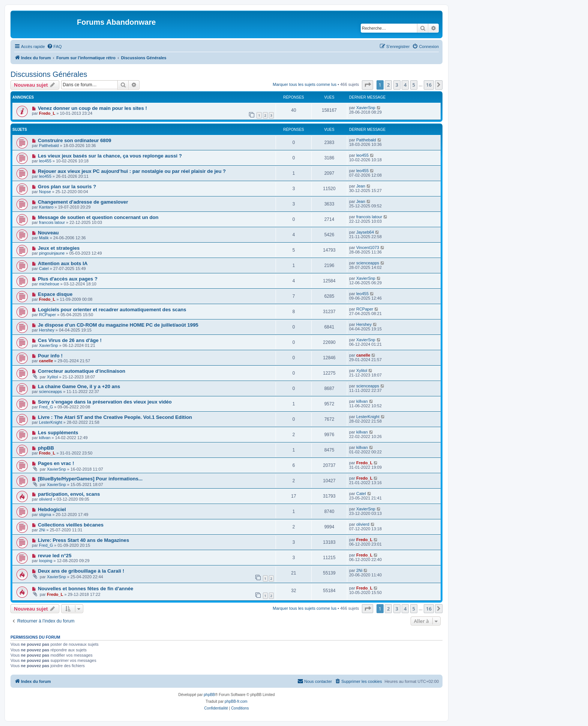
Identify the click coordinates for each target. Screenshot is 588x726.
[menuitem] (54, 46)
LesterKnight (51, 422)
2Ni (42, 530)
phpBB (46, 448)
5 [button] (414, 85)
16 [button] (429, 85)
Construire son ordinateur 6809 (75, 140)
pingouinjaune (52, 253)
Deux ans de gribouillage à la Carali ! (81, 571)
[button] (367, 85)
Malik (44, 238)
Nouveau (48, 233)
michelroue (49, 284)
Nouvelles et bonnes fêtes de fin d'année (86, 589)
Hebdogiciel (52, 509)
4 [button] (405, 85)
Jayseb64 (365, 232)
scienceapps (368, 263)
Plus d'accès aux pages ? (68, 279)
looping (46, 561)
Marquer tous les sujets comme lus (304, 84)
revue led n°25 (55, 556)
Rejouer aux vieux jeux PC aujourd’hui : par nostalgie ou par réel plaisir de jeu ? (132, 171)
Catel (44, 268)
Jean (361, 186)
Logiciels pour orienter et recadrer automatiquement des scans (112, 310)
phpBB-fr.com (236, 701)
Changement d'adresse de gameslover (83, 202)
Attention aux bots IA (63, 263)
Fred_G (46, 407)
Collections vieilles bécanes (71, 525)
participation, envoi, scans (69, 494)
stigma (45, 514)
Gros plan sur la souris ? (67, 187)
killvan (362, 401)
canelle (46, 361)
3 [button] (397, 85)
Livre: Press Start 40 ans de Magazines (83, 540)
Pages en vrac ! (56, 463)
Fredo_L (47, 113)
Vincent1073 (368, 247)
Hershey (47, 330)
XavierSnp (366, 108)
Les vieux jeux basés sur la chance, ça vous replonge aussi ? (110, 156)
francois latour (52, 222)
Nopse (45, 192)
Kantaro (46, 207)
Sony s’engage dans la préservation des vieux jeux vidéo (105, 402)
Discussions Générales (49, 74)
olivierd (46, 499)
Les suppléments (58, 433)
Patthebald (49, 145)
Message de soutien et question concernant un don (98, 217)
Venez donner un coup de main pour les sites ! (92, 108)
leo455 (45, 161)
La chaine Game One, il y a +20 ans (79, 386)
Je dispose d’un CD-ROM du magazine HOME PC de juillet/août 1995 (118, 325)
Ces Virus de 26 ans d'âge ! (70, 340)
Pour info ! (50, 356)
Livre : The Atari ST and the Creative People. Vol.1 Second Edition (115, 417)
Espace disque (55, 294)
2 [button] (388, 85)
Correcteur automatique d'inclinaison (82, 371)
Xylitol (52, 377)
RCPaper (47, 315)
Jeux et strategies (59, 248)
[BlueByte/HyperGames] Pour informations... (90, 479)
